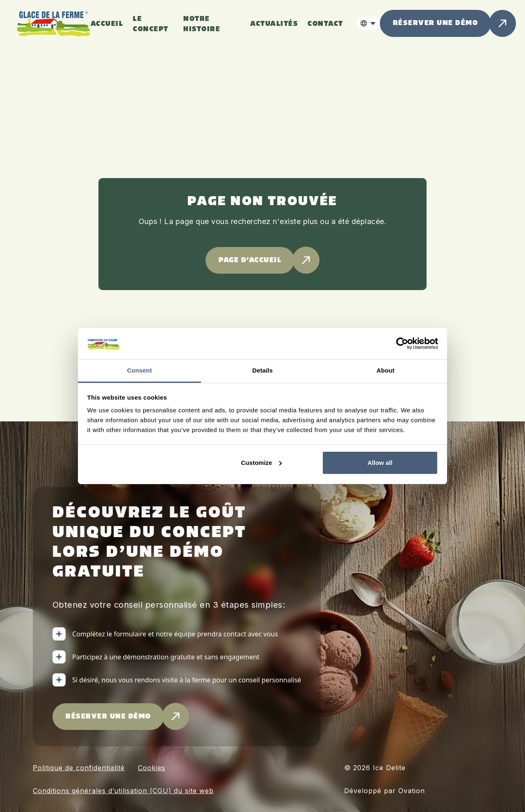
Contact (325, 24)
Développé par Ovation (385, 791)
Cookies (152, 768)
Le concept (151, 24)
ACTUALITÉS (274, 24)
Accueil (107, 24)
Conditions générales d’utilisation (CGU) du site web (123, 791)
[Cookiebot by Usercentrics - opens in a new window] (402, 343)
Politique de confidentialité (79, 768)
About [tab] (386, 370)
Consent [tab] (140, 370)
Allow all (380, 463)
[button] (368, 23)
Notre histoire (202, 24)
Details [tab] (262, 370)
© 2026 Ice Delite (375, 768)
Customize (262, 463)
